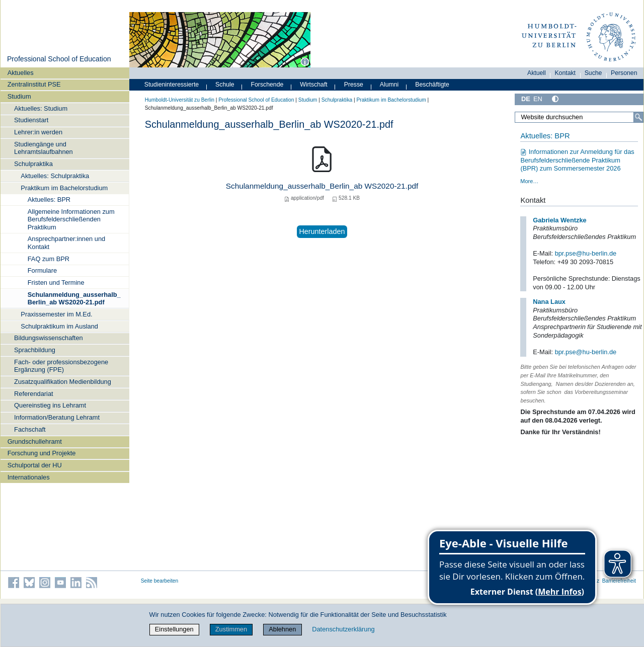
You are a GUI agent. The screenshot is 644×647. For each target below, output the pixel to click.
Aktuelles (21, 73)
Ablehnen (282, 629)
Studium (19, 96)
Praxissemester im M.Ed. (56, 314)
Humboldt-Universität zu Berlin (180, 100)
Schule (225, 85)
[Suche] (638, 117)
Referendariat (34, 394)
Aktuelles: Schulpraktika (55, 176)
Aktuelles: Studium (41, 108)
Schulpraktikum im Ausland (59, 326)
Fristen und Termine (56, 282)
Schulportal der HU (35, 465)
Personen (624, 73)
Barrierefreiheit (619, 581)
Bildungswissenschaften (49, 338)
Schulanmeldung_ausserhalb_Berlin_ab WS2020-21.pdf (74, 298)
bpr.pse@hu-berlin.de (585, 253)
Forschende (267, 85)
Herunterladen (322, 231)
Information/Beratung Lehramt (57, 417)
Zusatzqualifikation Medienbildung (63, 382)
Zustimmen (231, 629)
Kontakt (565, 73)
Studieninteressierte (172, 85)
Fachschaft (30, 429)
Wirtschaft (314, 85)
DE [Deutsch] (526, 99)
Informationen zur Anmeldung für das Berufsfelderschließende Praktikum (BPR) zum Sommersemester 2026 (577, 160)
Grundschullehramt (35, 441)
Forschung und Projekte (42, 453)
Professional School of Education (59, 59)
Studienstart (31, 120)
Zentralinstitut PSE (34, 84)
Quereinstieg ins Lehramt (50, 405)
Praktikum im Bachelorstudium (64, 188)
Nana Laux (549, 302)
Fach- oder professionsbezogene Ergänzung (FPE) (61, 366)
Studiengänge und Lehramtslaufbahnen (44, 148)
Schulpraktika (33, 164)
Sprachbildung (35, 350)
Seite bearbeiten (160, 581)
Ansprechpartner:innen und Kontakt (66, 242)
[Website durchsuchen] (579, 117)
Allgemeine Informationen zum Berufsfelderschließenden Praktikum (71, 219)
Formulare (42, 270)
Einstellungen (174, 629)
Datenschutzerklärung (343, 629)
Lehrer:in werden (38, 132)
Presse (354, 85)
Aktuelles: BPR (49, 199)
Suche (593, 73)
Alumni (389, 85)
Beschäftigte (432, 85)
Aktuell (537, 73)
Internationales (29, 477)
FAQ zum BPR (49, 259)
